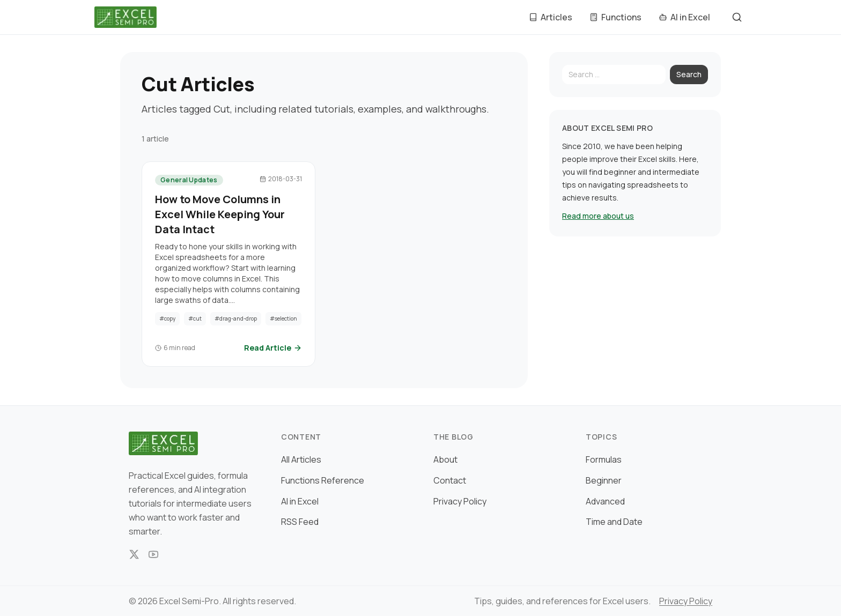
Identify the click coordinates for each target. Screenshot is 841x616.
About (445, 459)
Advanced (605, 501)
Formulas (604, 459)
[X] (134, 554)
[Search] (614, 75)
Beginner (604, 480)
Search (689, 74)
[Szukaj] (737, 17)
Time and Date (614, 522)
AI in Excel (300, 501)
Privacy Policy (460, 501)
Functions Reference (323, 480)
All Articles (301, 459)
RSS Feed (300, 522)
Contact (450, 480)
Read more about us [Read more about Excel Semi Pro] (598, 216)
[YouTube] (153, 554)
